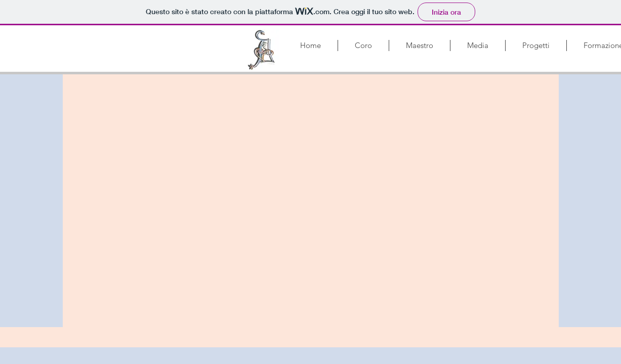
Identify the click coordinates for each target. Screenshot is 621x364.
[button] (363, 45)
